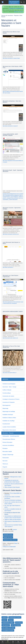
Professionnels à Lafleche (8, 623)
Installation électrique (8, 415)
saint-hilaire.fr (19, 623)
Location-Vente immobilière (9, 427)
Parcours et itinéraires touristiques (13, 500)
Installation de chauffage (8, 421)
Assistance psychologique (9, 384)
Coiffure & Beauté (7, 390)
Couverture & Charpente (8, 402)
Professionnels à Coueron (15, 617)
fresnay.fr (11, 620)
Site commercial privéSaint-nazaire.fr (14, 2)
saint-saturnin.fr (6, 625)
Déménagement (6, 405)
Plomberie (5, 448)
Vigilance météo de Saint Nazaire (13, 520)
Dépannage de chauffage (9, 412)
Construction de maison (8, 396)
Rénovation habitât (7, 452)
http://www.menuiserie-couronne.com (11, 234)
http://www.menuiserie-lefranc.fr (10, 373)
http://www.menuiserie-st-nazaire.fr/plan (11, 58)
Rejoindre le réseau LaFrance (10, 540)
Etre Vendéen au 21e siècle (8, 628)
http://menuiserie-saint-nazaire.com (10, 338)
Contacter (14, 530)
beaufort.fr (5, 617)
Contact (23, 642)
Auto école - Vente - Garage (9, 387)
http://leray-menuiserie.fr (8, 267)
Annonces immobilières (8, 445)
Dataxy (16, 543)
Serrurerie (5, 461)
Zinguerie (5, 467)
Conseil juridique (7, 393)
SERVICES (5, 379)
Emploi (13, 642)
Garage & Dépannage (8, 455)
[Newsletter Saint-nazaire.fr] (21, 2)
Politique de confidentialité (16, 8)
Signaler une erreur (8, 537)
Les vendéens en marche (8, 630)
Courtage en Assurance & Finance (11, 399)
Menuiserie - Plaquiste (8, 433)
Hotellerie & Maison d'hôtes (9, 418)
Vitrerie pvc (5, 464)
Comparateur (8, 642)
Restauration (6, 458)
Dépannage (5, 408)
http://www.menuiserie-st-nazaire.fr (10, 126)
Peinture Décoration (7, 442)
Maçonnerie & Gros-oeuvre (9, 430)
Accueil (3, 642)
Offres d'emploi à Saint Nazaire (12, 487)
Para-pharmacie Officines (9, 439)
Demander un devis (8, 535)
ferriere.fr (4, 620)
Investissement (6, 424)
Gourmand (18, 642)
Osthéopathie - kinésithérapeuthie (11, 436)
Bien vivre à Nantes (16, 625)
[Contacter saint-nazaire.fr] (24, 2)
